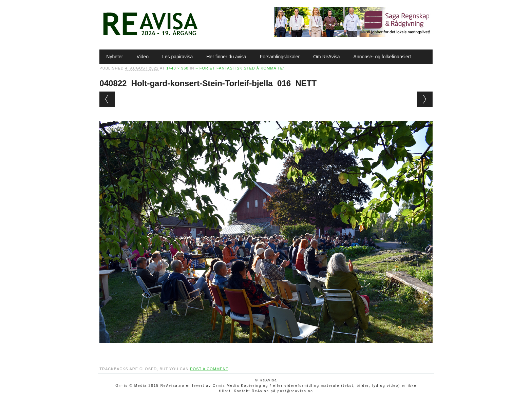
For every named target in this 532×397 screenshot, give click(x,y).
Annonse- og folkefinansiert (382, 57)
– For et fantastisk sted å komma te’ (240, 68)
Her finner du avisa (226, 57)
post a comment (209, 369)
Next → (425, 99)
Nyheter (115, 57)
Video (142, 57)
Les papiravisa (177, 57)
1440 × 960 (177, 68)
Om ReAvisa (326, 57)
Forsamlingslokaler (280, 57)
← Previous (107, 99)
